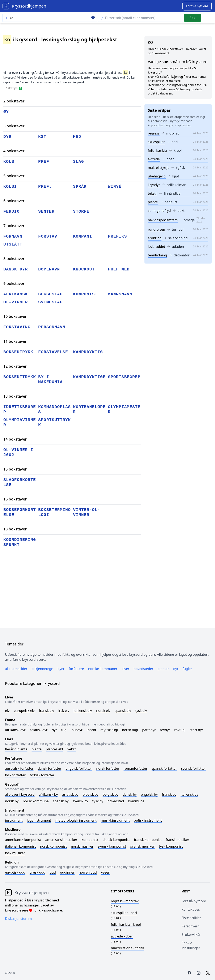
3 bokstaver (14, 126)
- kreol (126, 924)
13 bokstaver (15, 396)
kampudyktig (88, 352)
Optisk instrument (148, 820)
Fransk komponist (148, 840)
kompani (83, 236)
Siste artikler (191, 918)
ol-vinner (16, 302)
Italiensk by (189, 794)
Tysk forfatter (15, 775)
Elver (125, 669)
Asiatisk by (70, 794)
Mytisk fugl (109, 730)
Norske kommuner (103, 669)
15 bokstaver (15, 469)
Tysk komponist (171, 846)
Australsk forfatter (19, 768)
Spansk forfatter (164, 768)
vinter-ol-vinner (87, 512)
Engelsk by (149, 794)
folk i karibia (157, 150)
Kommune (136, 801)
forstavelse (53, 352)
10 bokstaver (15, 316)
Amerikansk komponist (23, 840)
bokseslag (50, 294)
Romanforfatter (136, 768)
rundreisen (156, 229)
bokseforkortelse (20, 512)
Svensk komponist (112, 846)
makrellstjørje (159, 168)
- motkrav (125, 901)
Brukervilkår (191, 935)
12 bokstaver (15, 366)
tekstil (153, 193)
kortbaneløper (89, 409)
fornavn (13, 236)
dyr (7, 137)
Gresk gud (37, 872)
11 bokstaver (15, 341)
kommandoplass (54, 409)
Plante (37, 749)
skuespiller (156, 142)
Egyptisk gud (15, 872)
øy (6, 112)
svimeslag (50, 302)
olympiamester (124, 409)
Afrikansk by (48, 794)
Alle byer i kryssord (20, 794)
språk (80, 187)
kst (42, 137)
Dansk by (130, 794)
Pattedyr (149, 730)
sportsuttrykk (54, 422)
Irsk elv (64, 711)
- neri (124, 913)
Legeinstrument (39, 820)
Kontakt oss (191, 909)
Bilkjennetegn (43, 669)
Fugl (64, 730)
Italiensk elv (83, 711)
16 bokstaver (15, 499)
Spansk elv (123, 711)
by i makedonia (50, 379)
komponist (85, 294)
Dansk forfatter (50, 768)
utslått (13, 244)
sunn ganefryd (159, 211)
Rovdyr (165, 730)
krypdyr (154, 185)
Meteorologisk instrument (76, 820)
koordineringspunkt (20, 542)
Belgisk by (111, 794)
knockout (84, 269)
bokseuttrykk (20, 377)
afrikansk (16, 294)
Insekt (91, 730)
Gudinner (67, 872)
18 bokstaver (15, 529)
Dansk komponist (116, 840)
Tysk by (98, 801)
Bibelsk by (91, 794)
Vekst (71, 749)
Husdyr (77, 730)
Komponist (90, 840)
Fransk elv (46, 711)
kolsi (10, 187)
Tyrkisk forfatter (42, 775)
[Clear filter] (141, 18)
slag (79, 162)
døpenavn (49, 269)
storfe (81, 211)
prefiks (117, 236)
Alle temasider (16, 669)
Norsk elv (103, 711)
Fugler (187, 669)
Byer (61, 669)
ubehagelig (157, 176)
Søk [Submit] (192, 18)
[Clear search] (93, 18)
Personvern (190, 926)
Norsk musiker (82, 846)
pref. (45, 187)
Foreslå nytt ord (194, 901)
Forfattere (76, 669)
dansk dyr (16, 269)
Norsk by (12, 801)
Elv (7, 711)
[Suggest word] (197, 6)
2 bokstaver (14, 101)
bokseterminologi (54, 512)
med (77, 137)
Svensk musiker (143, 846)
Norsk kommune (36, 801)
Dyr (176, 669)
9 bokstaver (14, 283)
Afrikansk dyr (15, 730)
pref (44, 162)
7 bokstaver (14, 226)
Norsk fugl (130, 730)
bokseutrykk (18, 352)
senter (46, 211)
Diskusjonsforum (18, 919)
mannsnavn (120, 294)
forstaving (17, 327)
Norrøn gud (88, 872)
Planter (163, 669)
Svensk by (81, 801)
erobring (155, 238)
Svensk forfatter (193, 768)
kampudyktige (89, 377)
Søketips (12, 88)
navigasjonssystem (163, 220)
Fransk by (169, 794)
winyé (115, 187)
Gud (53, 872)
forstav (48, 236)
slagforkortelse (20, 482)
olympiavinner (20, 422)
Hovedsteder (143, 669)
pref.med (119, 269)
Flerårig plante (16, 749)
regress (154, 133)
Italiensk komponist (20, 846)
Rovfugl (180, 730)
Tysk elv (141, 711)
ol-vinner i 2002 (18, 452)
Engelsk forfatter (79, 768)
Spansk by (61, 801)
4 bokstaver (14, 151)
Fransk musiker (177, 840)
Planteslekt (54, 749)
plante (153, 202)
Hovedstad (116, 801)
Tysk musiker (15, 853)
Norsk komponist (53, 846)
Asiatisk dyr (39, 730)
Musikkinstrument (115, 820)
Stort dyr (196, 730)
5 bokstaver (14, 176)
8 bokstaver (14, 259)
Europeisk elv (24, 711)
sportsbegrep (124, 377)
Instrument (14, 820)
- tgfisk (127, 948)
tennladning (157, 255)
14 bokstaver (15, 439)
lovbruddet (156, 247)
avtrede (154, 159)
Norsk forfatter (108, 768)
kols (9, 162)
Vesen (106, 872)
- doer (122, 936)
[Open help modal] (21, 88)
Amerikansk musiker (61, 840)
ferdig (11, 211)
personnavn (52, 327)
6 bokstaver (14, 201)
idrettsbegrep (20, 409)
